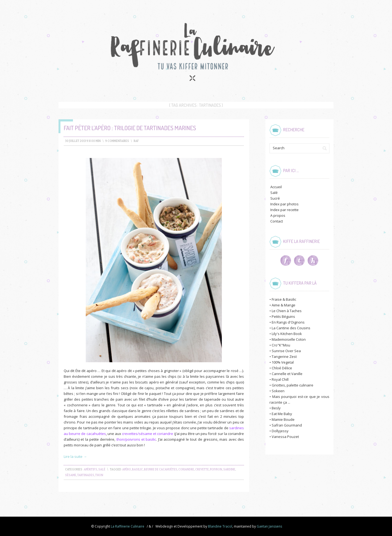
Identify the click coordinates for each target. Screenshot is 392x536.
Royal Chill (280, 379)
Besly (276, 408)
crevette (202, 470)
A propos (278, 215)
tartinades (86, 475)
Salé (102, 470)
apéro (127, 470)
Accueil (276, 187)
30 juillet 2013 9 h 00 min (83, 141)
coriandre (186, 470)
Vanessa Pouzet (285, 437)
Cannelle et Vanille (287, 374)
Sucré (275, 198)
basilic (137, 470)
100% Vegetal (283, 362)
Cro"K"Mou (281, 345)
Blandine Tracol (220, 526)
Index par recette (284, 210)
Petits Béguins (283, 316)
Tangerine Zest (284, 357)
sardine (229, 470)
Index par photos (284, 204)
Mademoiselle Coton (289, 339)
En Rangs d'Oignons (288, 322)
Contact (277, 221)
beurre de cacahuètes (161, 470)
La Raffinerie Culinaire (128, 526)
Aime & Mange (284, 305)
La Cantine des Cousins (291, 328)
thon (99, 475)
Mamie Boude (283, 419)
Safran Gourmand (287, 425)
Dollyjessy (280, 431)
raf (136, 141)
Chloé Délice (282, 368)
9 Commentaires (117, 141)
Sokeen (278, 391)
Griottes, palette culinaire (293, 385)
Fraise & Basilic (284, 299)
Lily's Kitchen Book (287, 334)
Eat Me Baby (282, 414)
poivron (216, 470)
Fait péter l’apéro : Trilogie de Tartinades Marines (130, 128)
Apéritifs (91, 470)
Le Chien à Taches (287, 311)
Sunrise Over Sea (286, 351)
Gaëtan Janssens (269, 526)
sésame (71, 475)
